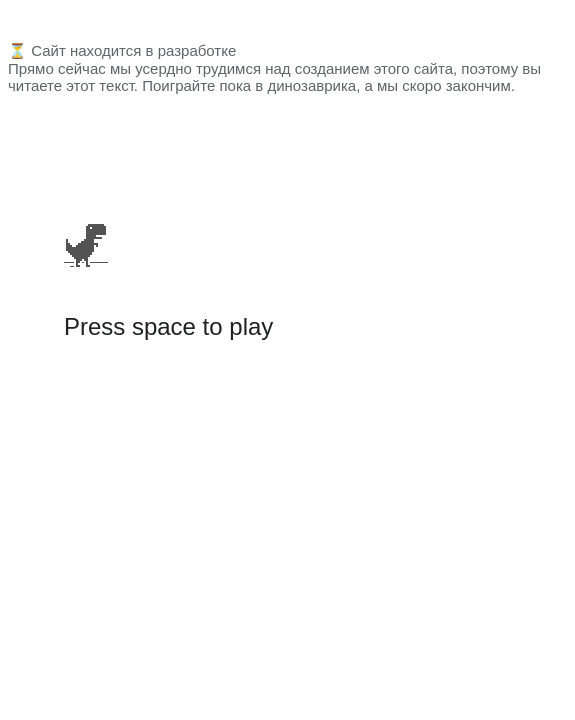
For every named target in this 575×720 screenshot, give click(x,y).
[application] (86, 204)
